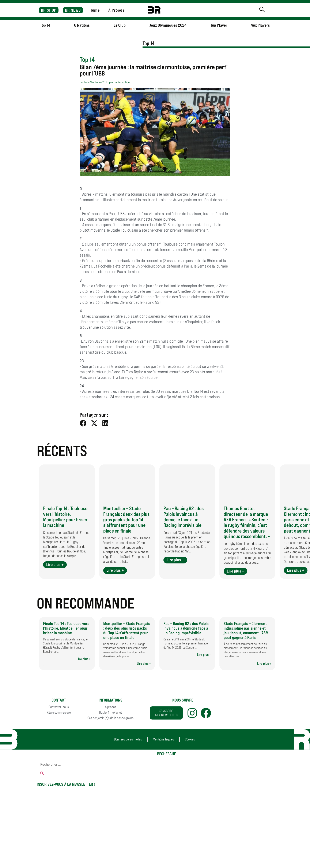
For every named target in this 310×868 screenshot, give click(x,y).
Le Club (120, 25)
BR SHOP (49, 10)
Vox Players (260, 25)
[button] (83, 423)
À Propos (116, 10)
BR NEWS (73, 10)
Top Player (219, 25)
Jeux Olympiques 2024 (168, 25)
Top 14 (45, 25)
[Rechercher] (42, 773)
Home (95, 10)
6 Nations (82, 25)
